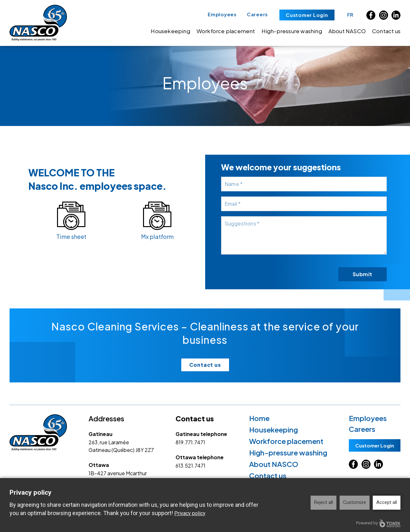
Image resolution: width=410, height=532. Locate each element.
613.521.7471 (191, 465)
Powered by (378, 523)
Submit (362, 274)
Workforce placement (226, 31)
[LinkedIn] (396, 15)
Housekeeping (170, 31)
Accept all (387, 502)
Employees (222, 14)
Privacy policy (190, 513)
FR (351, 15)
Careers (257, 14)
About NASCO (347, 31)
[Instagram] (383, 15)
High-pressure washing (292, 31)
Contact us (386, 31)
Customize (355, 502)
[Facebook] (371, 15)
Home (259, 418)
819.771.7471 (190, 442)
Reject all (324, 502)
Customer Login (307, 15)
